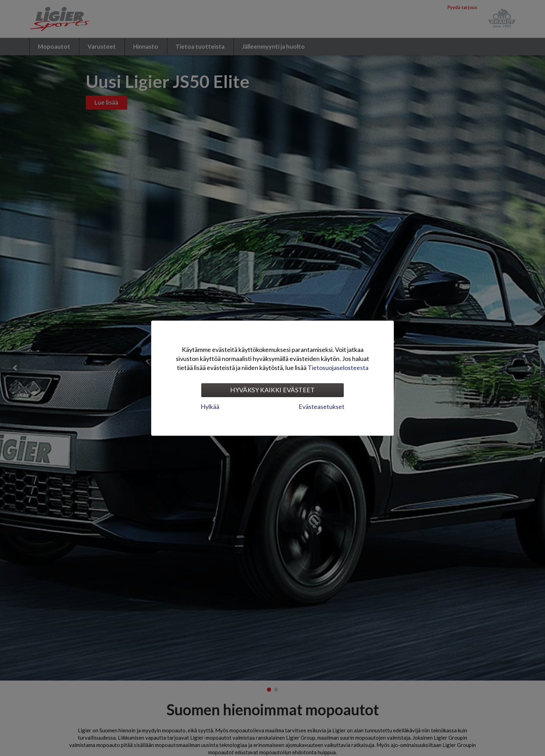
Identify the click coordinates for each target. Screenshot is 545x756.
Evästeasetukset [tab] (322, 407)
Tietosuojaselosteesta (338, 368)
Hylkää (210, 407)
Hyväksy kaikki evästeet (272, 390)
